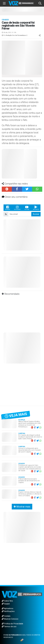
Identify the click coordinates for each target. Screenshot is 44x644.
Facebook (8, 208)
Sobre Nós (7, 601)
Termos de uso (9, 626)
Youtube (27, 208)
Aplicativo (36, 208)
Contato (6, 616)
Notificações (8, 611)
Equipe (6, 604)
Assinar (36, 214)
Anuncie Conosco (10, 619)
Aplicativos (8, 608)
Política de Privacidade (12, 624)
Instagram (17, 208)
